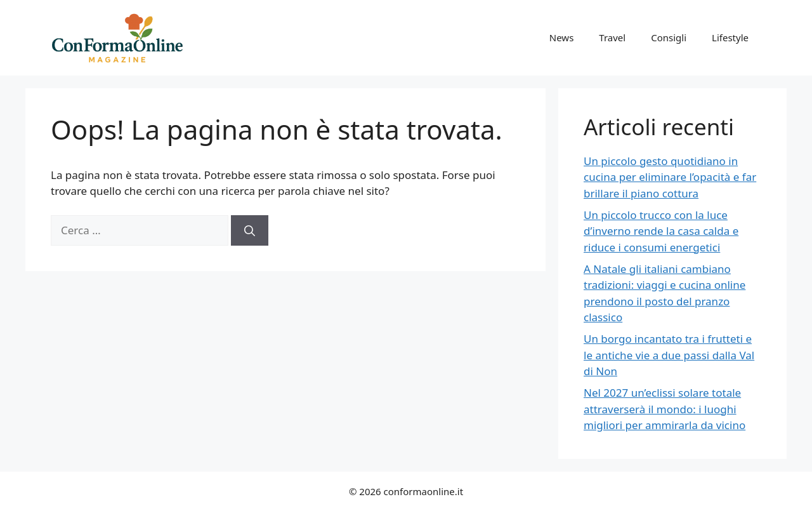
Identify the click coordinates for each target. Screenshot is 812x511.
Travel (612, 37)
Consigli (669, 37)
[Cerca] (250, 230)
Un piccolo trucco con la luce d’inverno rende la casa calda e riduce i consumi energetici (661, 231)
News (562, 37)
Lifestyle (730, 37)
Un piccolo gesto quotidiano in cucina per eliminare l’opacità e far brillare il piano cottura (670, 177)
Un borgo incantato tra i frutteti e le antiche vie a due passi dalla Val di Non (669, 355)
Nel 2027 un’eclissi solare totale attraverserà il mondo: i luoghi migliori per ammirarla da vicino (665, 409)
